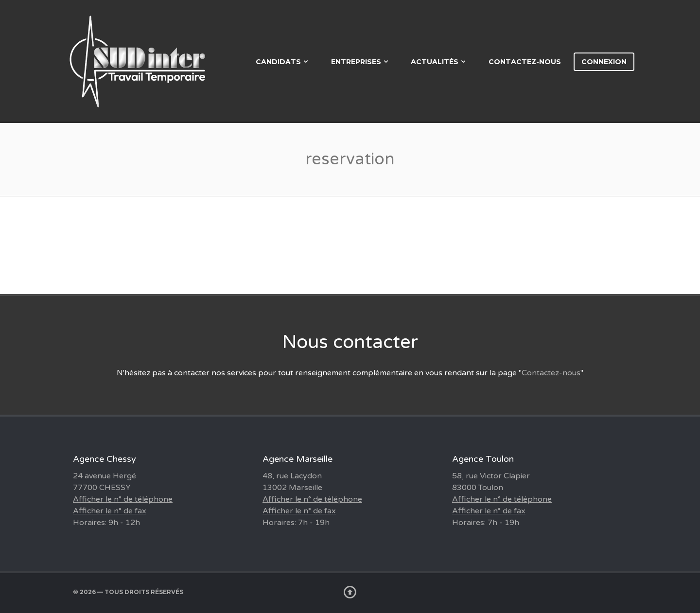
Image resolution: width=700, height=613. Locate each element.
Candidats (278, 62)
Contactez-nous (525, 62)
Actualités (435, 62)
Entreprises (356, 62)
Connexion (604, 62)
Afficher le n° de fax (110, 511)
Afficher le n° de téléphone (123, 499)
